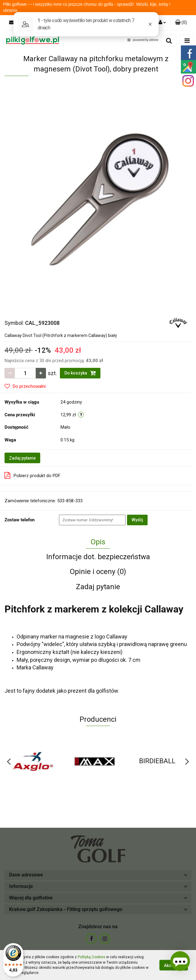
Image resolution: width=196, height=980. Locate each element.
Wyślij (137, 520)
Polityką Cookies (91, 957)
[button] (181, 23)
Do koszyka (80, 373)
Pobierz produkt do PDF (33, 475)
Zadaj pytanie (22, 458)
